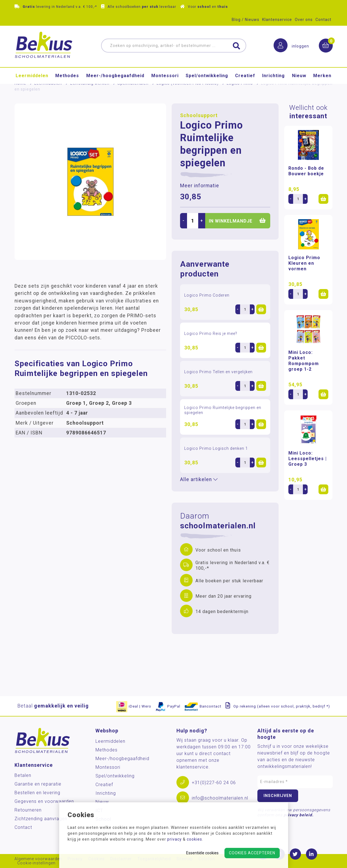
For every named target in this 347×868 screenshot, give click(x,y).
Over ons (304, 20)
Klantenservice (277, 20)
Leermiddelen (32, 76)
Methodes (67, 76)
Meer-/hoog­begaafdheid (115, 76)
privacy (174, 839)
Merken (322, 76)
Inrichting (273, 76)
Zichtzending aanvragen (41, 819)
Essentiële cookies (202, 853)
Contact (323, 20)
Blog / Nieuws (246, 20)
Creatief (245, 76)
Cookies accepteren (252, 853)
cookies (194, 839)
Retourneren (28, 810)
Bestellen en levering (37, 793)
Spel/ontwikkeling (207, 76)
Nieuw (299, 76)
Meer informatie (200, 186)
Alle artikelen (199, 479)
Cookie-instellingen (36, 863)
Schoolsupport (199, 115)
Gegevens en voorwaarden (44, 801)
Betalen (23, 775)
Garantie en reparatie (38, 784)
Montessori (165, 76)
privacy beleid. (299, 815)
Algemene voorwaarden (38, 859)
